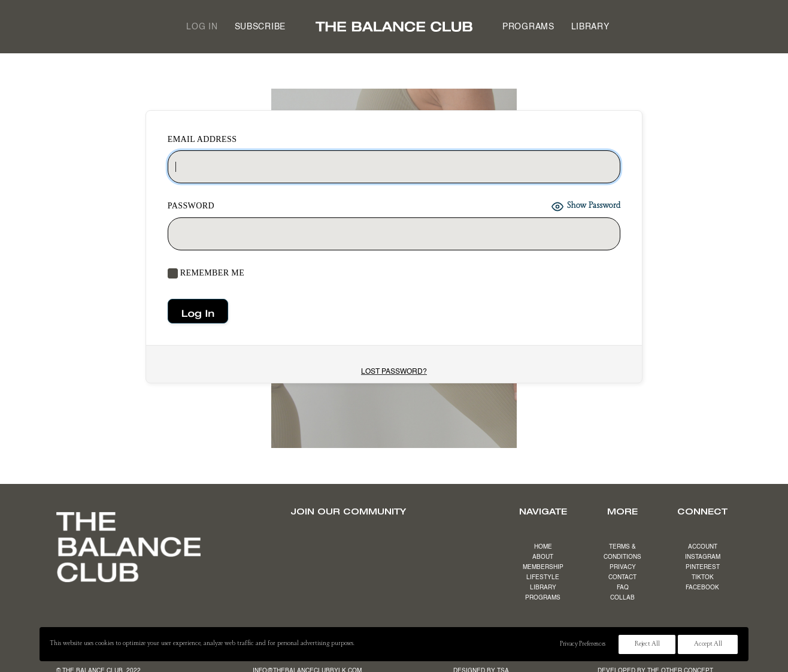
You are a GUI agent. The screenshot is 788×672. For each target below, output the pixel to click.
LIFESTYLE (543, 577)
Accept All (708, 644)
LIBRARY (543, 588)
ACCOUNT (703, 547)
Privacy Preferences (583, 644)
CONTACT (622, 577)
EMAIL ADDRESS (202, 139)
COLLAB (622, 598)
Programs (528, 27)
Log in (202, 27)
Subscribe (260, 27)
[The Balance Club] (394, 27)
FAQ (623, 588)
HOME (543, 547)
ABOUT (543, 557)
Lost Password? (394, 372)
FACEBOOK (702, 588)
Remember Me (206, 273)
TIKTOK (703, 577)
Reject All (647, 644)
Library (590, 27)
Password (191, 206)
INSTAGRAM (703, 557)
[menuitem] (202, 27)
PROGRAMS (543, 598)
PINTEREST (703, 567)
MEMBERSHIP (543, 567)
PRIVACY (623, 567)
